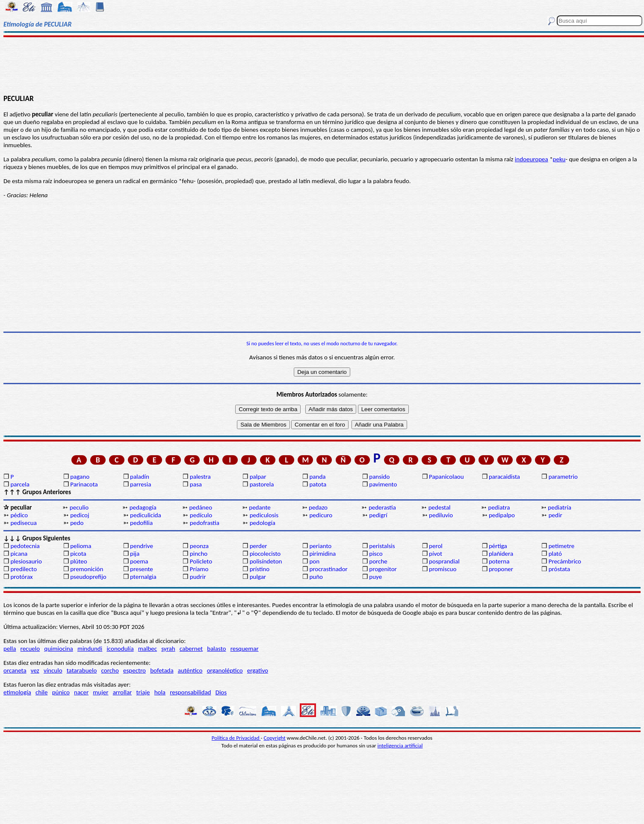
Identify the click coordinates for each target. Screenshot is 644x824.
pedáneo (201, 507)
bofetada (162, 670)
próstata (559, 569)
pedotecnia (25, 546)
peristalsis (382, 546)
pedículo (201, 515)
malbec (148, 649)
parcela (20, 484)
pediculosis (264, 515)
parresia (140, 484)
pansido (379, 477)
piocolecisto (265, 554)
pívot (436, 554)
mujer (100, 692)
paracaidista (504, 477)
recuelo (30, 649)
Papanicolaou (446, 477)
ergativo (258, 670)
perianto (320, 546)
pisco (376, 554)
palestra (200, 477)
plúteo (78, 561)
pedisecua (23, 523)
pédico (19, 515)
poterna (499, 561)
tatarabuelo (82, 670)
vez (35, 670)
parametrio (563, 477)
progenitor (383, 569)
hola (160, 692)
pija (135, 554)
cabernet (191, 649)
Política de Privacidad (236, 738)
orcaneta (15, 670)
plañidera (501, 554)
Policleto (201, 561)
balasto (216, 649)
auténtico (190, 670)
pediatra (499, 507)
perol (436, 546)
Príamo (199, 569)
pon (314, 561)
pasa (196, 484)
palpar (258, 477)
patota (318, 484)
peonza (199, 546)
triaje (143, 692)
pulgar (258, 577)
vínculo (53, 670)
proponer (501, 569)
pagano (80, 477)
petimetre (562, 546)
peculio (79, 507)
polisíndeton (266, 561)
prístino (260, 569)
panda (317, 477)
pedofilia (141, 523)
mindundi (90, 649)
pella (10, 649)
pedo (77, 523)
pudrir (198, 577)
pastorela (262, 484)
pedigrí (378, 515)
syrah (168, 649)
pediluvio (441, 515)
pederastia (382, 507)
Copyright (275, 738)
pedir (555, 515)
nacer (81, 692)
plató (555, 554)
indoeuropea (532, 159)
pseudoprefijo (88, 577)
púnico (61, 692)
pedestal (440, 507)
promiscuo (443, 569)
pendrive (142, 546)
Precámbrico (565, 561)
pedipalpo (502, 515)
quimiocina (58, 649)
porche (378, 561)
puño (316, 577)
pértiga (498, 546)
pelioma (81, 546)
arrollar (123, 692)
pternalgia (143, 577)
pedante (260, 507)
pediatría (560, 507)
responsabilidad (190, 692)
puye (375, 577)
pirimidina (322, 554)
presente (142, 569)
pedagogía (143, 507)
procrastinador (328, 569)
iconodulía (120, 649)
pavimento (383, 484)
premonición (87, 569)
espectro (134, 670)
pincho (199, 554)
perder (258, 546)
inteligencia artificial (400, 745)
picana (19, 554)
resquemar (245, 649)
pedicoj (80, 515)
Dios (221, 692)
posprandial (444, 561)
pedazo (318, 507)
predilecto (24, 569)
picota (78, 554)
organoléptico (225, 670)
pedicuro (321, 515)
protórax (21, 577)
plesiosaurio (26, 561)
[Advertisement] (322, 65)
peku (559, 159)
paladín (140, 477)
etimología (17, 692)
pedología (263, 523)
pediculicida (146, 515)
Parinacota (84, 484)
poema (139, 561)
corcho (110, 670)
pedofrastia (205, 523)
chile (42, 692)
